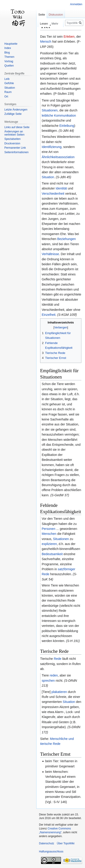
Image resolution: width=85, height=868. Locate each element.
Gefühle (9, 83)
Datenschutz (47, 843)
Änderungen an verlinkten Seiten (14, 133)
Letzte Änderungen (16, 110)
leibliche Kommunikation (59, 115)
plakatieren (59, 692)
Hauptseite (11, 44)
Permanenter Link (15, 148)
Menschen (49, 534)
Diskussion (56, 15)
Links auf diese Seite (17, 127)
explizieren (49, 544)
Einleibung (67, 126)
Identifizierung (52, 147)
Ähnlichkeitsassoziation (58, 157)
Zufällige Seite (13, 114)
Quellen (9, 66)
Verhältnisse (50, 254)
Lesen (40, 24)
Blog (7, 53)
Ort (6, 97)
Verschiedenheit (53, 194)
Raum (8, 92)
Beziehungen (66, 239)
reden (54, 675)
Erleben (69, 37)
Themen (9, 57)
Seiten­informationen (16, 152)
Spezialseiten (12, 139)
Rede (57, 659)
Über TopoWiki (66, 843)
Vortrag (9, 61)
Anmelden (76, 4)
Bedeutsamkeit (52, 554)
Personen (49, 529)
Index (8, 48)
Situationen (50, 110)
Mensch (46, 42)
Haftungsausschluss (51, 852)
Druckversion (12, 143)
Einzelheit (49, 315)
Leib (7, 79)
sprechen (48, 681)
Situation (48, 177)
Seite (42, 15)
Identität (61, 188)
